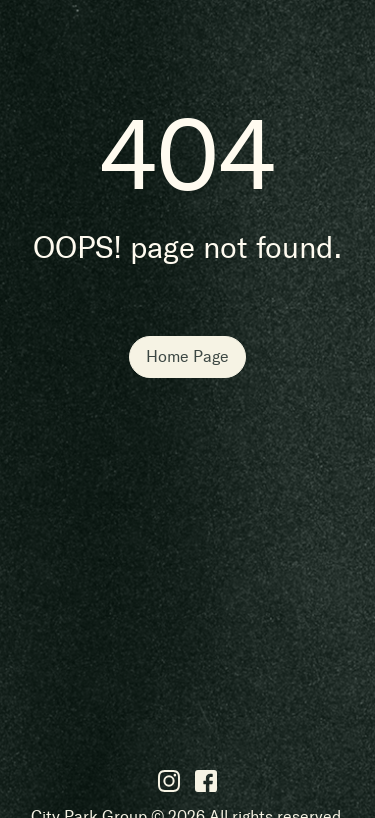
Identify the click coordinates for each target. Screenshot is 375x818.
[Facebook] (206, 780)
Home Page (187, 356)
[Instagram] (169, 780)
